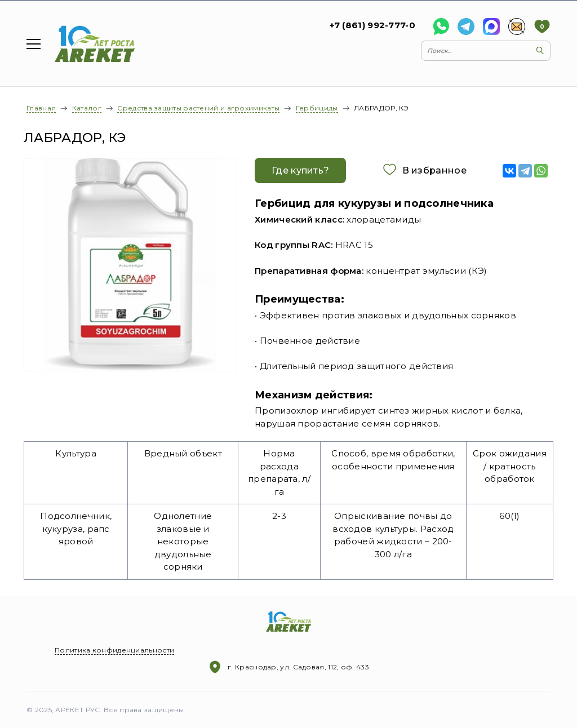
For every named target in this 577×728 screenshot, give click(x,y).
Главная (41, 108)
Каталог (87, 108)
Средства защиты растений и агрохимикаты (198, 108)
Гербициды (317, 108)
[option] (131, 265)
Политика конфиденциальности (114, 650)
